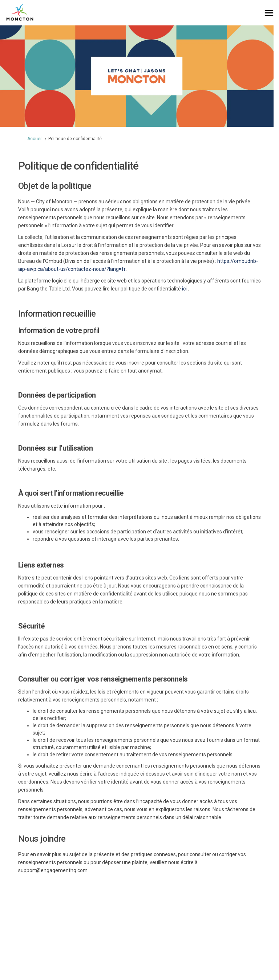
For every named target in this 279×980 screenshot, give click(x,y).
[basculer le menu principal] (269, 13)
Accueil (35, 139)
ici (184, 289)
